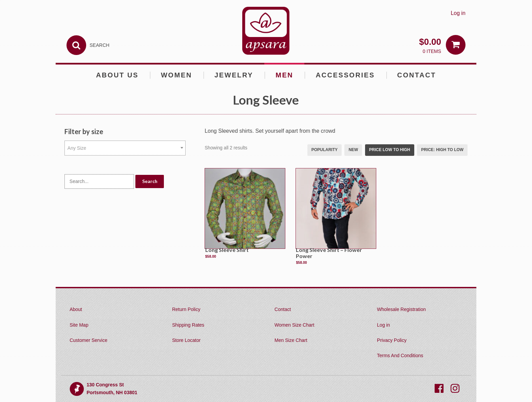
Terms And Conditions (400, 355)
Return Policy (186, 309)
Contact (417, 75)
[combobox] (125, 148)
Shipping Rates (188, 325)
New (353, 150)
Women (176, 75)
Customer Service (88, 340)
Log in (458, 13)
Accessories (345, 75)
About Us (117, 75)
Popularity (325, 150)
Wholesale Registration (401, 309)
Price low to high (390, 150)
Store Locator (186, 340)
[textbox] (125, 148)
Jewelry (234, 75)
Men (284, 75)
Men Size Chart (291, 340)
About (76, 309)
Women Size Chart (294, 325)
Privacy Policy (392, 340)
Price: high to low (442, 150)
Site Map (79, 325)
